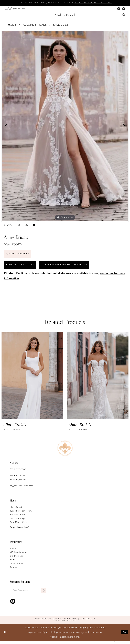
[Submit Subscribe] (43, 593)
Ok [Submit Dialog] (124, 635)
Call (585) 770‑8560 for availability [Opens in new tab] (71, 267)
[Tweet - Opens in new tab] (19, 225)
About (13, 551)
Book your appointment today (97, 3)
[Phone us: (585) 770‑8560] (15, 9)
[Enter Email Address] (28, 593)
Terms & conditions (66, 622)
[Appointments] (119, 9)
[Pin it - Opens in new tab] (27, 225)
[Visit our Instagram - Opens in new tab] (13, 604)
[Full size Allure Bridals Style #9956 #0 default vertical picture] (65, 126)
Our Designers (17, 558)
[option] (65, 126)
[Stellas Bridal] (65, 15)
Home (12, 25)
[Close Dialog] (5, 635)
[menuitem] (15, 9)
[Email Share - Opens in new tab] (34, 225)
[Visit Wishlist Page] (124, 9)
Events (13, 562)
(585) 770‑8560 (18, 472)
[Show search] (124, 15)
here (77, 640)
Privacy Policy (43, 622)
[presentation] (32, 378)
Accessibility (88, 622)
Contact (14, 570)
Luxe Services (17, 566)
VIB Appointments (19, 555)
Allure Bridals (35, 25)
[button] (7, 15)
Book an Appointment (22, 267)
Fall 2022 (61, 25)
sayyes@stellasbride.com (21, 488)
